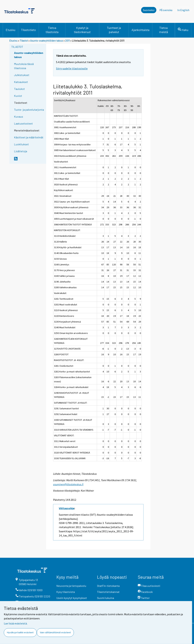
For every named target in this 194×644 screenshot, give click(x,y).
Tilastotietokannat (108, 592)
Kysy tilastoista (66, 592)
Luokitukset (21, 144)
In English (184, 10)
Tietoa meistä (164, 30)
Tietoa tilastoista (52, 30)
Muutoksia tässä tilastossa (24, 66)
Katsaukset (21, 82)
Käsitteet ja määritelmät (29, 137)
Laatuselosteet (23, 123)
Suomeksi (149, 10)
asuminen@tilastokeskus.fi (68, 484)
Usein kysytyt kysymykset (72, 598)
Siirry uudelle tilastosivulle (72, 68)
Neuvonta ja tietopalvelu (71, 586)
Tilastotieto (28, 30)
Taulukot (19, 89)
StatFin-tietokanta (108, 586)
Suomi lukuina (106, 598)
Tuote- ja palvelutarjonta (29, 110)
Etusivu (10, 30)
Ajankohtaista (140, 30)
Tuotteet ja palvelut (114, 30)
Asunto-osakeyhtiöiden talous (47, 41)
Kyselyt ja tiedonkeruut (82, 30)
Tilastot (24, 41)
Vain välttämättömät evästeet (55, 632)
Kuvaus (19, 116)
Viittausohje (67, 508)
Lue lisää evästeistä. (16, 623)
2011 (68, 41)
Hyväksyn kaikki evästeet (20, 632)
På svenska (167, 10)
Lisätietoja (21, 151)
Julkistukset (22, 75)
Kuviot (18, 96)
